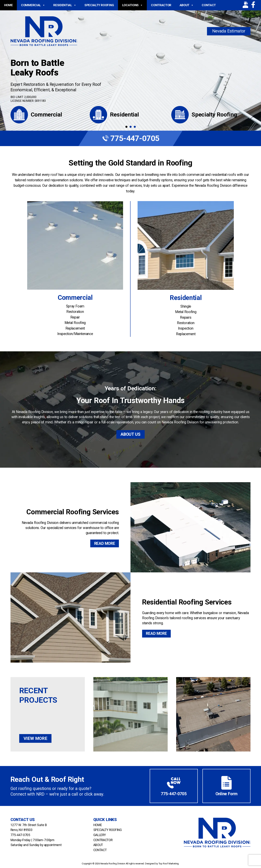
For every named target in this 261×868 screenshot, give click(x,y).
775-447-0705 (130, 138)
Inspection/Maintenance (75, 334)
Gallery (100, 835)
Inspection (186, 328)
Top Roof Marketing (169, 864)
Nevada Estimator (229, 31)
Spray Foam (75, 306)
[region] (130, 65)
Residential (65, 5)
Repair (75, 317)
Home (9, 5)
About (187, 5)
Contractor (161, 5)
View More (35, 738)
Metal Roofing (75, 323)
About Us (130, 434)
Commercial (33, 5)
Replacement (75, 328)
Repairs (186, 317)
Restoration (75, 312)
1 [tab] (126, 127)
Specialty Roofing (99, 5)
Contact (209, 5)
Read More (105, 543)
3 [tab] (135, 127)
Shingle (186, 306)
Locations (132, 5)
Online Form (227, 794)
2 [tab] (131, 127)
